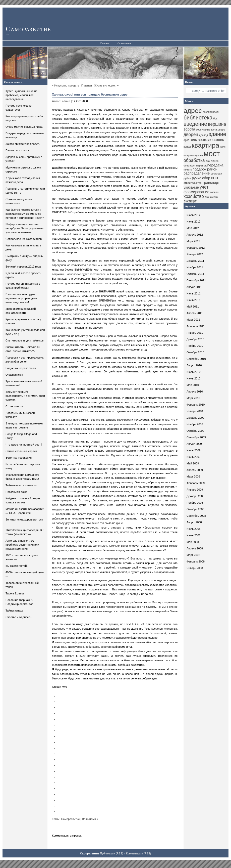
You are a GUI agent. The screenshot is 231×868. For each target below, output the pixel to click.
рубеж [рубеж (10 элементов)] (187, 178)
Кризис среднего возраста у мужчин (23, 321)
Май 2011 (193, 307)
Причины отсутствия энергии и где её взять (25, 191)
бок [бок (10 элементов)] (215, 118)
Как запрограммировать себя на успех (24, 118)
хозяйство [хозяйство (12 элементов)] (194, 196)
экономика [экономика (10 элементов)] (211, 197)
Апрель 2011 (195, 313)
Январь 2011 (195, 333)
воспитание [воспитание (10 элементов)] (203, 129)
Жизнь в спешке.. (105, 85)
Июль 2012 (194, 215)
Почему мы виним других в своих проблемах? (23, 286)
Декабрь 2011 (195, 261)
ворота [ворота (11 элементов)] (189, 129)
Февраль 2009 (196, 483)
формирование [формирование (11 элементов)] (196, 192)
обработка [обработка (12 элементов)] (194, 160)
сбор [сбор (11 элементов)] (206, 178)
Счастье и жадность (18, 617)
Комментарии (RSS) (138, 853)
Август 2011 (194, 287)
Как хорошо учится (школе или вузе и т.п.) (25, 332)
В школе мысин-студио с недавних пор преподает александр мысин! (21, 298)
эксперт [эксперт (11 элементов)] (190, 201)
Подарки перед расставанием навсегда (25, 135)
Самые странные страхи (21, 451)
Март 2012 (193, 241)
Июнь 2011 (194, 300)
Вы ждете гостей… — (19, 566)
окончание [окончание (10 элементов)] (212, 161)
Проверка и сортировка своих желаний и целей (25, 360)
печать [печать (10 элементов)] (188, 169)
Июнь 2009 (194, 457)
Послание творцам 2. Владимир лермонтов (19, 602)
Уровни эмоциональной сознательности (21, 311)
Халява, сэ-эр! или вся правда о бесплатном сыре (90, 95)
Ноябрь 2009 (195, 424)
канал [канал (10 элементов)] (187, 147)
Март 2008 (193, 555)
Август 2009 (194, 444)
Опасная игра (14, 375)
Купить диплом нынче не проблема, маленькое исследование (21, 95)
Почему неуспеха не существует (18, 108)
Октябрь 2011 (195, 274)
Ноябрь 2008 (195, 503)
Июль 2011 (194, 293)
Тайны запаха (14, 611)
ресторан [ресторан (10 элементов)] (216, 173)
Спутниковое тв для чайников (25, 340)
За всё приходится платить (23, 144)
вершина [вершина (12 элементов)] (217, 124)
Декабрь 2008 (195, 496)
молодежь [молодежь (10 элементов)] (197, 155)
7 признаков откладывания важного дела (23, 180)
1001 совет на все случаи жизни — (22, 557)
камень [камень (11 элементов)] (218, 140)
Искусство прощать (67, 85)
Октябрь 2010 (195, 352)
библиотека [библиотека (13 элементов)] (198, 118)
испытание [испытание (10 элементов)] (204, 140)
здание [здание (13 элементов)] (217, 134)
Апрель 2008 (195, 548)
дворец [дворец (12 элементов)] (191, 135)
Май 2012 (193, 228)
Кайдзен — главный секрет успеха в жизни (23, 500)
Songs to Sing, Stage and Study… (21, 436)
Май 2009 (193, 463)
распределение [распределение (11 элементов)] (197, 173)
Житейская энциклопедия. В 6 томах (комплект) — (25, 532)
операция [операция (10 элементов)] (189, 165)
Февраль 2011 (196, 326)
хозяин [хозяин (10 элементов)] (214, 192)
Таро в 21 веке (15, 593)
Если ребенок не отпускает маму (23, 466)
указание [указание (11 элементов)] (191, 187)
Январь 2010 (195, 411)
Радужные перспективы (21, 368)
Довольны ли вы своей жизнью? (20, 415)
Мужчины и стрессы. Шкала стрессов (23, 169)
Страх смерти (14, 406)
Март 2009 (193, 476)
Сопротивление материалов (24, 239)
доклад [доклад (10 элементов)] (204, 135)
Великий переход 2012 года (23, 267)
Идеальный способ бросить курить (23, 275)
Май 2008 (193, 542)
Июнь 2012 (194, 222)
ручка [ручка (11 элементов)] (197, 178)
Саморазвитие (28, 29)
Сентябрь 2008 (196, 516)
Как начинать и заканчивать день (23, 247)
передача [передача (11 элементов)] (215, 165)
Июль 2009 (194, 450)
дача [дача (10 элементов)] (214, 129)
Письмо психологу (17, 150)
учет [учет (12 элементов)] (204, 187)
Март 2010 (193, 398)
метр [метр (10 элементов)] (187, 155)
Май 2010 (193, 385)
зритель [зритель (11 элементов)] (190, 140)
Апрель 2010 (195, 392)
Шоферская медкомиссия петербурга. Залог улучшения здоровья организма (24, 228)
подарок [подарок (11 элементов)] (199, 169)
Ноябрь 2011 (195, 267)
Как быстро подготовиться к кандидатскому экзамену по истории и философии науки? (25, 214)
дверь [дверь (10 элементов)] (221, 129)
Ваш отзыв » (90, 819)
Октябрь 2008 (195, 509)
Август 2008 (194, 522)
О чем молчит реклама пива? (24, 127)
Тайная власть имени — (21, 485)
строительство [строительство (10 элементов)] (193, 183)
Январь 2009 (195, 490)
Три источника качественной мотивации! (24, 383)
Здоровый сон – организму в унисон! (24, 159)
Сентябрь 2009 (196, 437)
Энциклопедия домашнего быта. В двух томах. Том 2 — (24, 477)
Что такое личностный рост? (24, 445)
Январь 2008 (195, 568)
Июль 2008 (194, 529)
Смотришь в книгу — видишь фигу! (24, 258)
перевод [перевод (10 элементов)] (201, 165)
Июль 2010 (194, 372)
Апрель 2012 (195, 235)
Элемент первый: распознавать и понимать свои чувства (25, 396)
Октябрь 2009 (195, 431)
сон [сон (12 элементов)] (214, 178)
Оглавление (124, 43)
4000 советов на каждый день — (25, 574)
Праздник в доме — (18, 492)
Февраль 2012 (196, 248)
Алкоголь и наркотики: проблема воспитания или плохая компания (22, 545)
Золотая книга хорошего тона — (24, 522)
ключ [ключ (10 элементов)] (223, 147)
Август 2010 (194, 365)
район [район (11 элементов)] (212, 169)
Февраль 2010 (196, 405)
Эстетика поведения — (20, 458)
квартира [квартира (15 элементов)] (205, 145)
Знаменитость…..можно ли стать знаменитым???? (23, 349)
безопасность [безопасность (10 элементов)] (211, 112)
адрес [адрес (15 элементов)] (193, 111)
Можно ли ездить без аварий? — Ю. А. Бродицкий (25, 511)
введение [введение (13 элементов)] (195, 124)
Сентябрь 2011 (196, 280)
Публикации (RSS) (111, 853)
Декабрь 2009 (195, 418)
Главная (105, 43)
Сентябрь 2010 (196, 359)
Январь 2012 (195, 254)
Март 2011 (193, 320)
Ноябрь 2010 (195, 346)
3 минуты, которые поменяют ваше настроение (24, 425)
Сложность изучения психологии (19, 201)
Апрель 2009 (195, 470)
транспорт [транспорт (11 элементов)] (211, 183)
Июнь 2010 (194, 378)
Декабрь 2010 (195, 339)
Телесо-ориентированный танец (22, 585)
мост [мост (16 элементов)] (212, 154)
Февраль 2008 (196, 561)
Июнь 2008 (194, 535)
